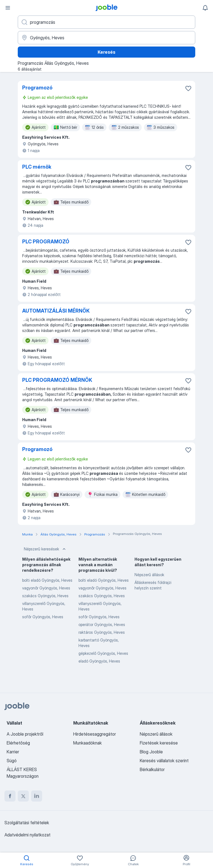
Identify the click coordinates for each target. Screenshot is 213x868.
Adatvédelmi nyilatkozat (27, 835)
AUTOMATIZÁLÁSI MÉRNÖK (56, 311)
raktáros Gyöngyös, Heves (102, 632)
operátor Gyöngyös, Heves (102, 624)
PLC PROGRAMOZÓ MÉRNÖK (57, 380)
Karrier (13, 752)
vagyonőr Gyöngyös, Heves (46, 588)
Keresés (106, 52)
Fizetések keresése (159, 743)
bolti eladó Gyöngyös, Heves (47, 580)
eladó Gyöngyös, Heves (99, 661)
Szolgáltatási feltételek (27, 823)
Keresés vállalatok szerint (164, 761)
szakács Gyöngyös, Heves (45, 596)
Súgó (12, 761)
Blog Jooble (151, 752)
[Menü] (8, 8)
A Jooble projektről (25, 734)
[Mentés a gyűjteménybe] (188, 88)
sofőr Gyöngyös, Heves (43, 617)
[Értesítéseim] (205, 8)
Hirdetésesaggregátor (95, 734)
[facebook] (10, 796)
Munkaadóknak (88, 743)
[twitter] (23, 796)
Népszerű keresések (45, 549)
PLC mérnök (37, 167)
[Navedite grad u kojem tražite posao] (106, 38)
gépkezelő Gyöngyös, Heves (103, 653)
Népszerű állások (149, 575)
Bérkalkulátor (152, 769)
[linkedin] (37, 796)
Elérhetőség (18, 743)
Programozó (37, 88)
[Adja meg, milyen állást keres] (106, 22)
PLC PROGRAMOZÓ (46, 242)
